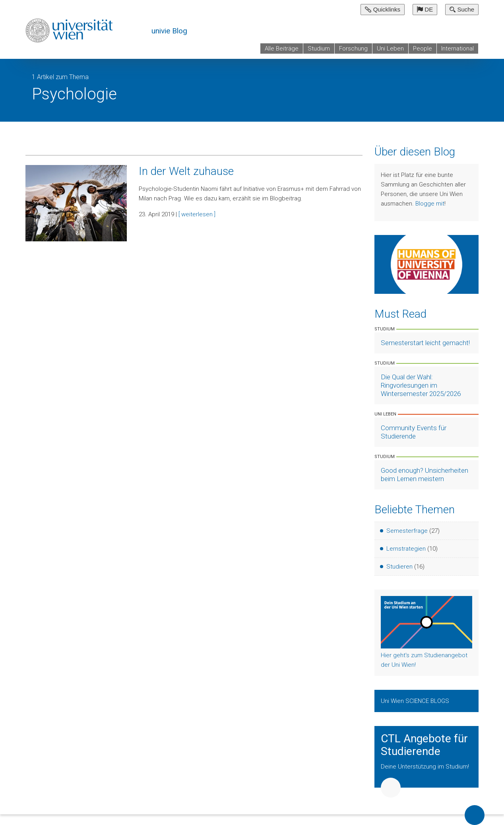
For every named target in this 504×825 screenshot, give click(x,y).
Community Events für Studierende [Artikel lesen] (414, 432)
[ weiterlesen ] (197, 214)
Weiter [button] (391, 788)
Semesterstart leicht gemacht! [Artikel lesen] (425, 343)
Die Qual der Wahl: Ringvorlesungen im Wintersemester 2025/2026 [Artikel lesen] (421, 385)
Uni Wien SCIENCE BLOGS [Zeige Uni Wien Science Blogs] (416, 701)
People (423, 49)
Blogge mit (430, 204)
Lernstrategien (406, 549)
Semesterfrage (407, 531)
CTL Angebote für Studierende (424, 745)
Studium (319, 49)
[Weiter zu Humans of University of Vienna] (427, 264)
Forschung (353, 49)
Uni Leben (390, 49)
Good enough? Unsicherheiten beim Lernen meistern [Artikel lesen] (425, 475)
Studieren (399, 567)
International (457, 49)
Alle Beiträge (282, 49)
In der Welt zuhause (186, 171)
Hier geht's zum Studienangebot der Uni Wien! (424, 660)
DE (425, 9)
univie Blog (169, 31)
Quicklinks (383, 9)
